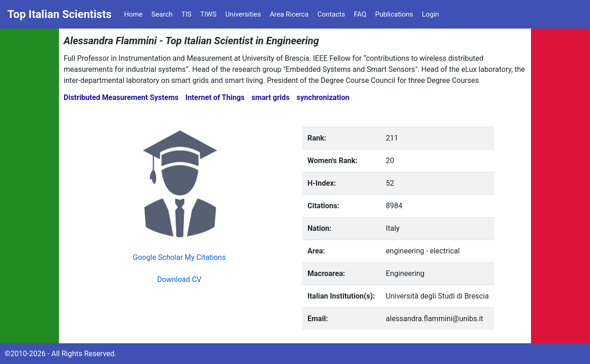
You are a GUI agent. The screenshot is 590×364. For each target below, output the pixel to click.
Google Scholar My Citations (179, 257)
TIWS (209, 14)
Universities (243, 14)
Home (133, 14)
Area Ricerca (289, 14)
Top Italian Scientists (59, 14)
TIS (187, 14)
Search (162, 14)
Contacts (331, 14)
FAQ (360, 14)
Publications (394, 14)
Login (430, 14)
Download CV (179, 279)
